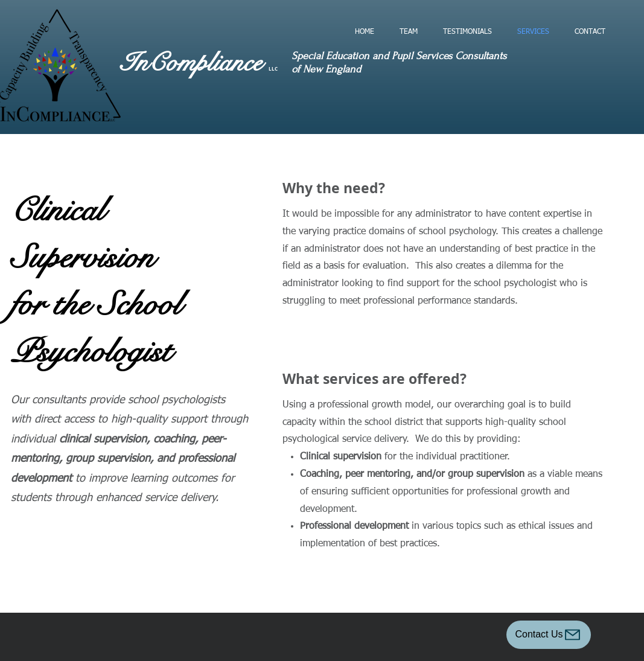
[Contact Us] (549, 635)
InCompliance (194, 63)
